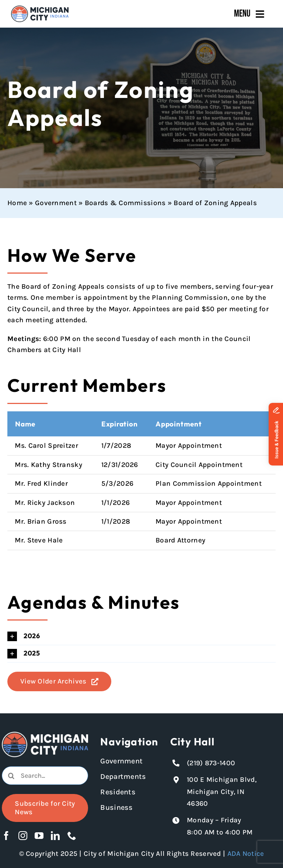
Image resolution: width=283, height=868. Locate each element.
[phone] (72, 836)
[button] (141, 636)
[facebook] (6, 836)
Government (56, 203)
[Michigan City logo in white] (45, 735)
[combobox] (45, 776)
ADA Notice (246, 854)
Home (17, 203)
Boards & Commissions (125, 203)
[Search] (11, 776)
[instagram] (23, 836)
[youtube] (39, 836)
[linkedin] (55, 836)
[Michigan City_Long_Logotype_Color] (40, 9)
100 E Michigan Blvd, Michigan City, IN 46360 (222, 792)
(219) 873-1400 (211, 763)
